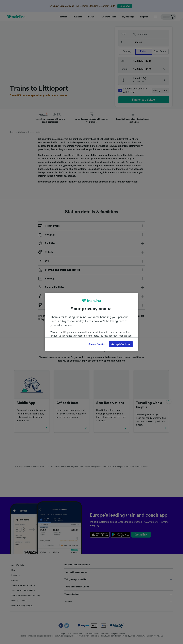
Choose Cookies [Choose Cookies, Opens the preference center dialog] (97, 344)
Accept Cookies (121, 344)
